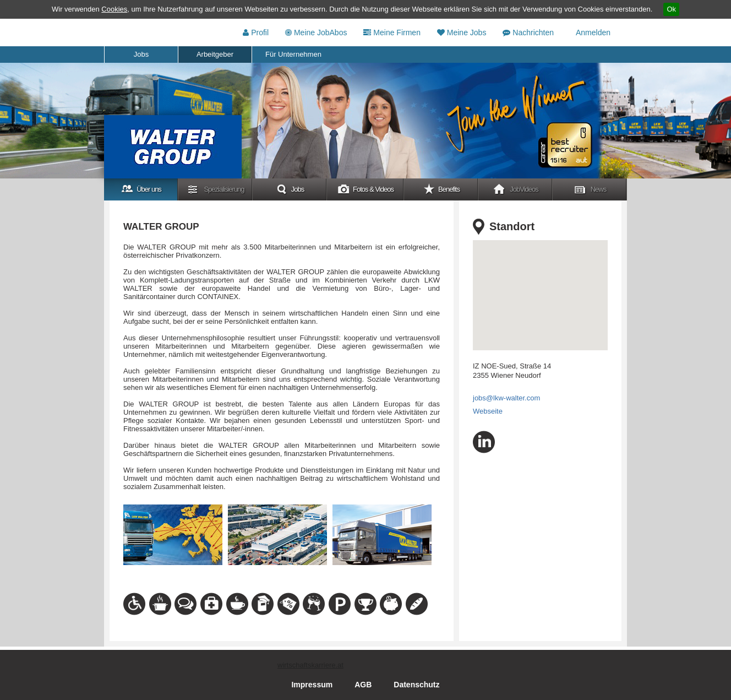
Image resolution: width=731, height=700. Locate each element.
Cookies (114, 9)
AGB (363, 685)
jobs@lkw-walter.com (506, 398)
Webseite (488, 411)
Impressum (312, 685)
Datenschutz (416, 685)
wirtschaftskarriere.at (310, 665)
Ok (671, 9)
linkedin (484, 442)
